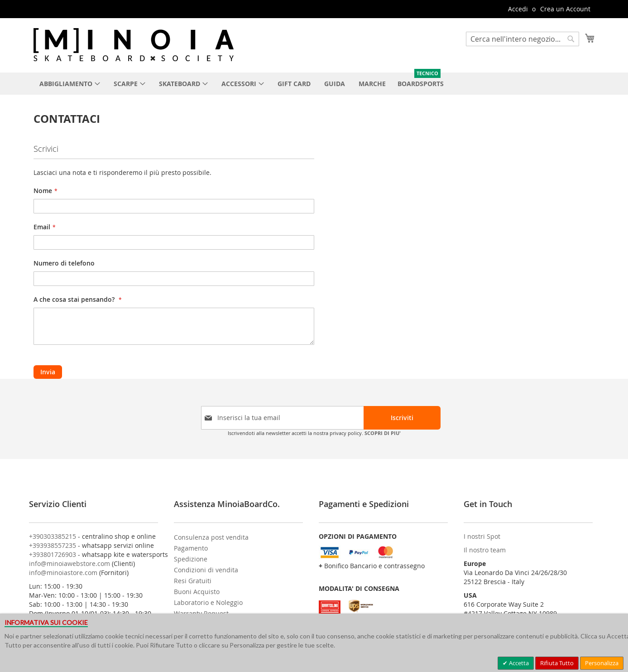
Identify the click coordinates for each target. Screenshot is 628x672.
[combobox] (523, 39)
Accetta (518, 663)
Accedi (518, 9)
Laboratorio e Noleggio (208, 602)
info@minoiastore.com (63, 573)
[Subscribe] (402, 418)
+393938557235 (53, 545)
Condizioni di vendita (206, 570)
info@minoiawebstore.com (70, 563)
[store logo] (134, 45)
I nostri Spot (482, 536)
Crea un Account (565, 9)
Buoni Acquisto (197, 592)
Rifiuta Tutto (557, 663)
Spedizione (191, 559)
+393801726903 (53, 554)
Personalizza (602, 663)
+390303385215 (53, 536)
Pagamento (191, 548)
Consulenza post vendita (211, 537)
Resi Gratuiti (193, 581)
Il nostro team (485, 550)
